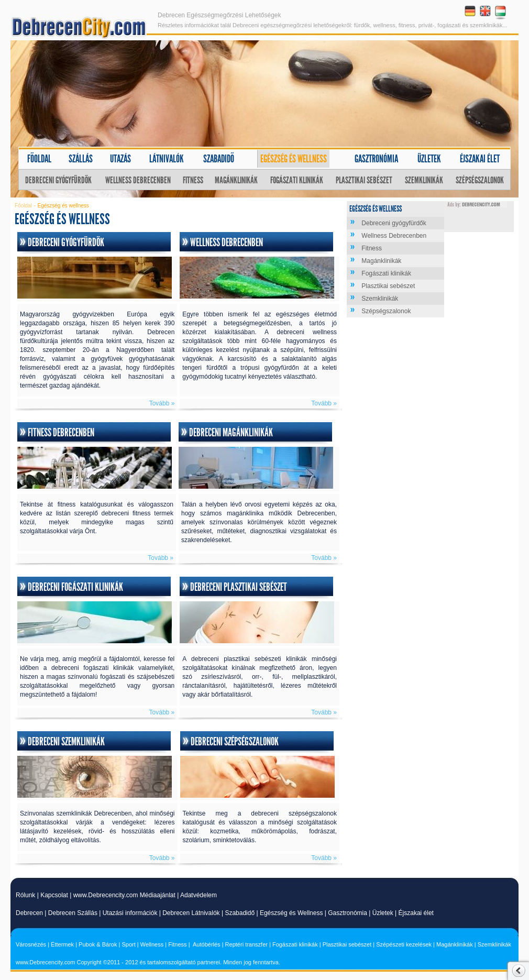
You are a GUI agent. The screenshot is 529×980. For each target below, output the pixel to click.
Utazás (120, 159)
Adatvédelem (199, 895)
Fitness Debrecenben (61, 433)
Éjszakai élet (480, 159)
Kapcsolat (54, 895)
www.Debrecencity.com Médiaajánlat (124, 895)
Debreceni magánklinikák (231, 433)
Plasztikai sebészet (364, 180)
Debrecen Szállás (73, 913)
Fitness (193, 180)
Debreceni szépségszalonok (235, 742)
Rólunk (25, 895)
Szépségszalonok (480, 180)
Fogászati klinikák (297, 180)
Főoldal (39, 159)
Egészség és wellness (294, 159)
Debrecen (29, 913)
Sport (128, 944)
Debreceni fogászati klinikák (75, 587)
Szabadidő (219, 159)
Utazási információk (130, 913)
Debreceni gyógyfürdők (58, 180)
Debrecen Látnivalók (191, 913)
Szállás (81, 159)
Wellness (152, 944)
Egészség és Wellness (291, 913)
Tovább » (162, 403)
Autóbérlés (207, 944)
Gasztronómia (376, 159)
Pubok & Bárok (98, 944)
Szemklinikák (424, 180)
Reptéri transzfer (246, 944)
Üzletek (429, 159)
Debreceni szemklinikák (66, 742)
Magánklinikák (236, 180)
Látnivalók (167, 159)
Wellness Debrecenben (138, 180)
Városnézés (31, 944)
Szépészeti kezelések (404, 944)
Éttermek (62, 944)
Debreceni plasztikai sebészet (239, 587)
